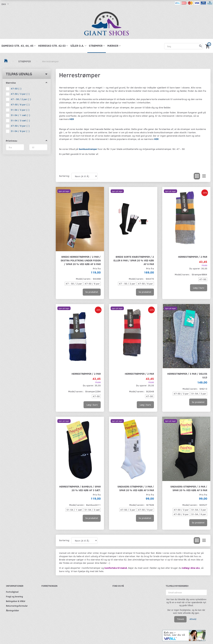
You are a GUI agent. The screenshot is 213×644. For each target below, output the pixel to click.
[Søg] (201, 46)
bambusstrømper (88, 149)
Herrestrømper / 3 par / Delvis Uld (187, 375)
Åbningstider (12, 610)
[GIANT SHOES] (106, 23)
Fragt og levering (14, 596)
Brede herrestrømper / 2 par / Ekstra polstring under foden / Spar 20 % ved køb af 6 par (81, 260)
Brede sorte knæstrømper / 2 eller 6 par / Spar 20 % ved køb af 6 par (134, 260)
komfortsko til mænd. (116, 568)
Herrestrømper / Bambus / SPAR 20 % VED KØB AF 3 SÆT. (80, 488)
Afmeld (193, 619)
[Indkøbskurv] (208, 46)
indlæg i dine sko (190, 568)
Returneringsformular (17, 606)
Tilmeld (180, 619)
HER (72, 119)
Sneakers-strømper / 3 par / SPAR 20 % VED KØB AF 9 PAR (189, 488)
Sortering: (64, 176)
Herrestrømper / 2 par (193, 257)
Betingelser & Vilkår (16, 601)
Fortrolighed (12, 592)
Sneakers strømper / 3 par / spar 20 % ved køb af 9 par (136, 488)
